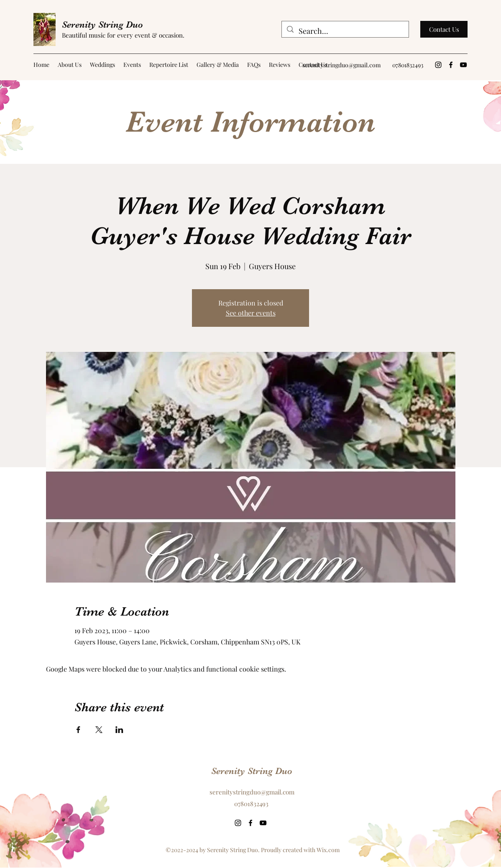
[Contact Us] (444, 29)
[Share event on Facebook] (78, 730)
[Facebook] (451, 65)
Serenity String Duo (102, 24)
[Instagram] (438, 65)
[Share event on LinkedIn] (119, 730)
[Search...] (345, 31)
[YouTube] (463, 65)
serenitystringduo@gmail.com (341, 65)
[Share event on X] (99, 730)
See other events (251, 313)
